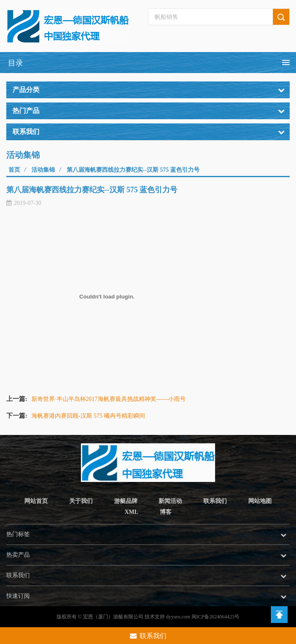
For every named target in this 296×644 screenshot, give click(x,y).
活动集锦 (43, 170)
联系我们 (215, 501)
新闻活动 (170, 501)
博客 (166, 512)
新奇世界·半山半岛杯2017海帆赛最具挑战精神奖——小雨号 (109, 399)
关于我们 (81, 501)
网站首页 (36, 501)
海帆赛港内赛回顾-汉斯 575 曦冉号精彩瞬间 (88, 416)
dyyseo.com (178, 617)
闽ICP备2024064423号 (216, 617)
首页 (14, 170)
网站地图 (260, 501)
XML (131, 512)
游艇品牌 (126, 501)
